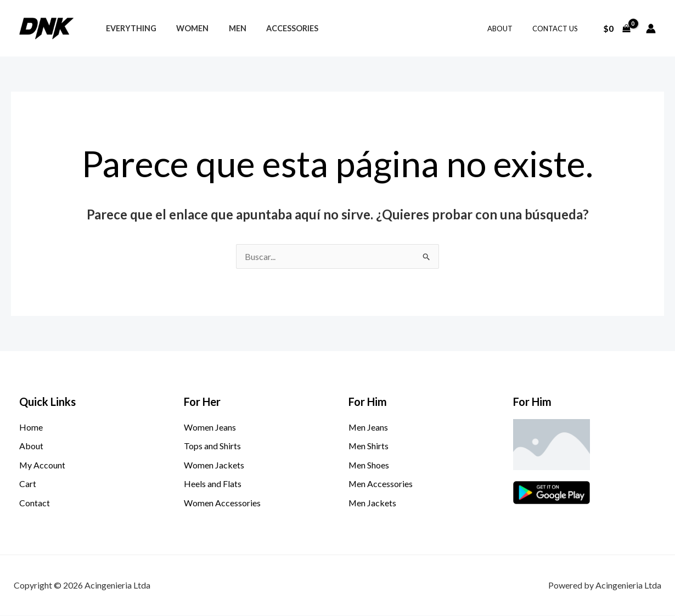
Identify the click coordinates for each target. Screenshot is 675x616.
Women (186, 28)
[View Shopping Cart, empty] (617, 29)
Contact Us (557, 29)
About (508, 29)
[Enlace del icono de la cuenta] (651, 29)
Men (227, 28)
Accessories (278, 28)
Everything (129, 28)
